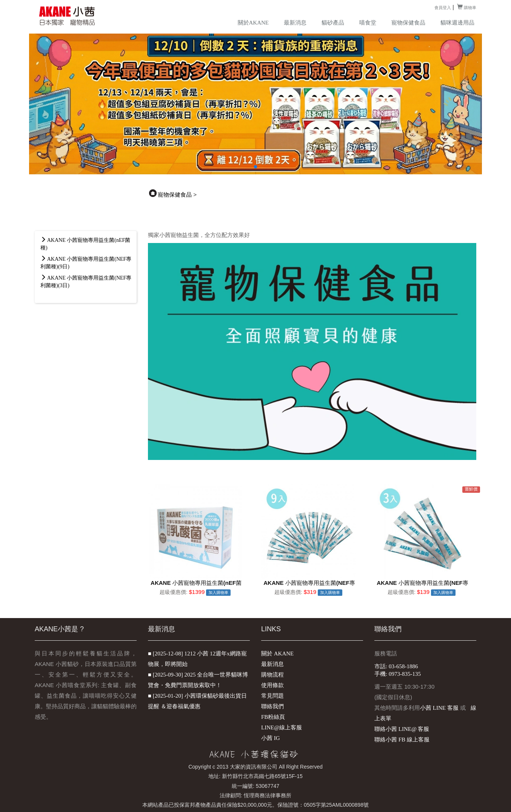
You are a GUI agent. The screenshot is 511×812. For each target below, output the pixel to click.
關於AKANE (253, 23)
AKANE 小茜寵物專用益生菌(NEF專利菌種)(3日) (86, 281)
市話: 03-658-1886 (396, 666)
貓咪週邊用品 (457, 23)
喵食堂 (368, 23)
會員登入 (443, 7)
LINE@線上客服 (282, 727)
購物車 (467, 7)
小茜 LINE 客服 (439, 708)
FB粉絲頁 (273, 717)
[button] (255, 167)
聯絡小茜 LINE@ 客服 (402, 729)
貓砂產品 (333, 23)
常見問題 (272, 696)
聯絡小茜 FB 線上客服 (402, 740)
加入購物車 (218, 592)
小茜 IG (271, 738)
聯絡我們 (272, 706)
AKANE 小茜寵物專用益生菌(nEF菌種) (85, 244)
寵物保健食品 (408, 23)
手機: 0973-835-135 (398, 674)
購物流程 (272, 675)
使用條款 (272, 685)
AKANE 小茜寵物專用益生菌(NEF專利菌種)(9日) (86, 263)
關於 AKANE (277, 654)
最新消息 (295, 23)
